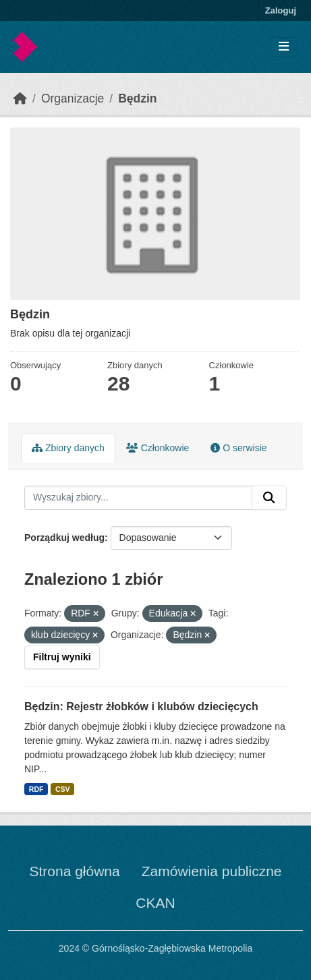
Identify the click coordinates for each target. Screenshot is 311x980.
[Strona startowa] (20, 98)
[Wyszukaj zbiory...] (138, 498)
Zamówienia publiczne (212, 871)
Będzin (137, 98)
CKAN (155, 903)
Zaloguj (281, 10)
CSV (63, 789)
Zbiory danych (68, 448)
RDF (36, 789)
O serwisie (238, 448)
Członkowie (158, 448)
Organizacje (73, 98)
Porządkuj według (64, 538)
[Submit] (269, 498)
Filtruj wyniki (62, 657)
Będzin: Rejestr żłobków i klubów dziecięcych (141, 707)
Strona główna (74, 871)
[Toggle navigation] (284, 47)
